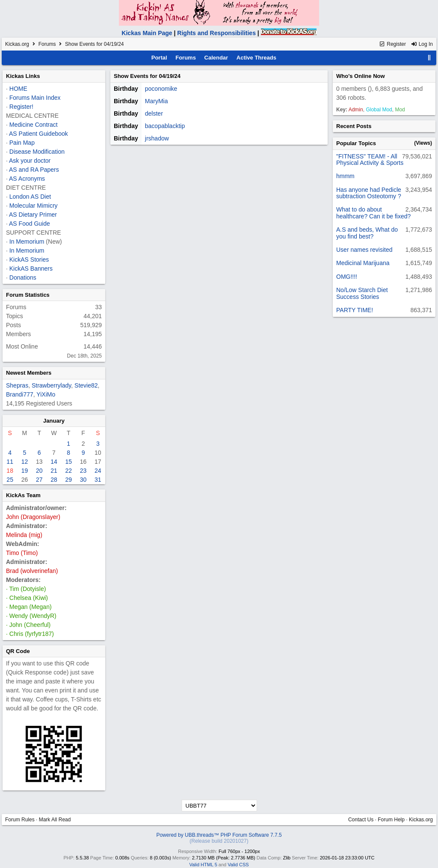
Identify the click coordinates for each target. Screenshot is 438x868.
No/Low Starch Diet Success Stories (362, 293)
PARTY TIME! (355, 310)
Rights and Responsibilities (216, 33)
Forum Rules (20, 820)
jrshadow (157, 138)
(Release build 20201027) (219, 841)
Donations (23, 277)
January (54, 421)
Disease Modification (37, 152)
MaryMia (157, 101)
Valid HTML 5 (203, 865)
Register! (21, 107)
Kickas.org (17, 44)
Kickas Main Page (147, 33)
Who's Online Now (361, 76)
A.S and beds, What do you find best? (367, 233)
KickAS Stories (29, 260)
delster (154, 113)
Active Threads (256, 58)
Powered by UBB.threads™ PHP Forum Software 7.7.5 (219, 835)
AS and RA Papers (34, 170)
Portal (159, 58)
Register (392, 44)
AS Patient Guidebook (38, 134)
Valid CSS (238, 865)
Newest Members (29, 373)
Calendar (216, 58)
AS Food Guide (30, 224)
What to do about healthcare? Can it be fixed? (373, 213)
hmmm (345, 176)
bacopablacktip (165, 126)
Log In (422, 44)
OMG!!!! (347, 277)
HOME (18, 89)
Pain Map (22, 143)
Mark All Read (55, 820)
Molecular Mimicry (34, 206)
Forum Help (391, 820)
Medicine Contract (34, 125)
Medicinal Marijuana (363, 263)
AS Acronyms (27, 179)
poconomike (161, 89)
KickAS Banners (31, 268)
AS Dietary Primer (33, 215)
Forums (47, 44)
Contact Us (361, 820)
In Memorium (27, 242)
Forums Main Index (35, 98)
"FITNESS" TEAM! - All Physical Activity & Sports (370, 160)
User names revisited (364, 250)
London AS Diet (30, 197)
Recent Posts (354, 126)
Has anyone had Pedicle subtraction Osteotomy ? (369, 193)
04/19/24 (170, 76)
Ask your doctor (30, 161)
